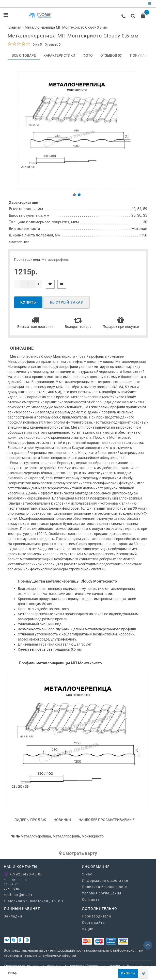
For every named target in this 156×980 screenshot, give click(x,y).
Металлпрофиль (55, 261)
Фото (88, 55)
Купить (128, 973)
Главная (14, 27)
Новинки (62, 821)
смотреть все (19, 243)
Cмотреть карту (78, 855)
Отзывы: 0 (53, 44)
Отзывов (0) (111, 55)
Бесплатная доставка (35, 324)
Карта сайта (93, 924)
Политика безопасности (105, 888)
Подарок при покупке (121, 324)
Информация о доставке (105, 882)
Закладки (13, 918)
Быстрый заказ (66, 304)
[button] (74, 196)
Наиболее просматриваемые (106, 821)
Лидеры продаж (30, 821)
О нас (87, 875)
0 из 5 (36, 44)
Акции (88, 930)
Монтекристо (93, 837)
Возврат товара (78, 324)
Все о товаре (24, 55)
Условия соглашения (102, 894)
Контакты (91, 901)
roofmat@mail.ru (19, 896)
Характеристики (59, 55)
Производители (96, 918)
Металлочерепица (36, 837)
